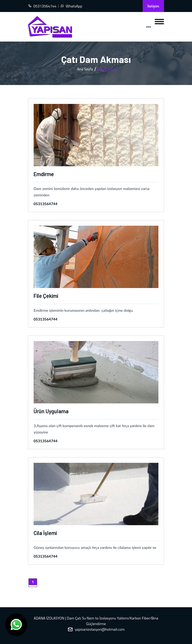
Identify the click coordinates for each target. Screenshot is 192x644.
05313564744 (45, 204)
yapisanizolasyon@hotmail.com (100, 629)
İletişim (153, 6)
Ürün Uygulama (51, 411)
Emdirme (44, 174)
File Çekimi (46, 296)
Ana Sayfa (85, 69)
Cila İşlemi (45, 533)
